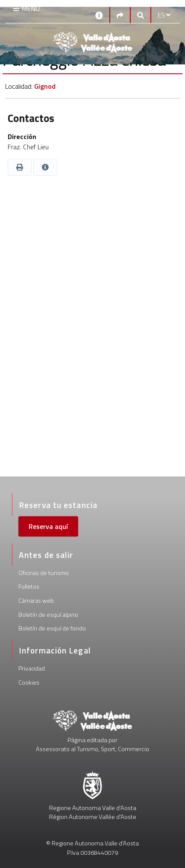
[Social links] (120, 15)
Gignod (45, 86)
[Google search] (141, 15)
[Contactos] (99, 15)
